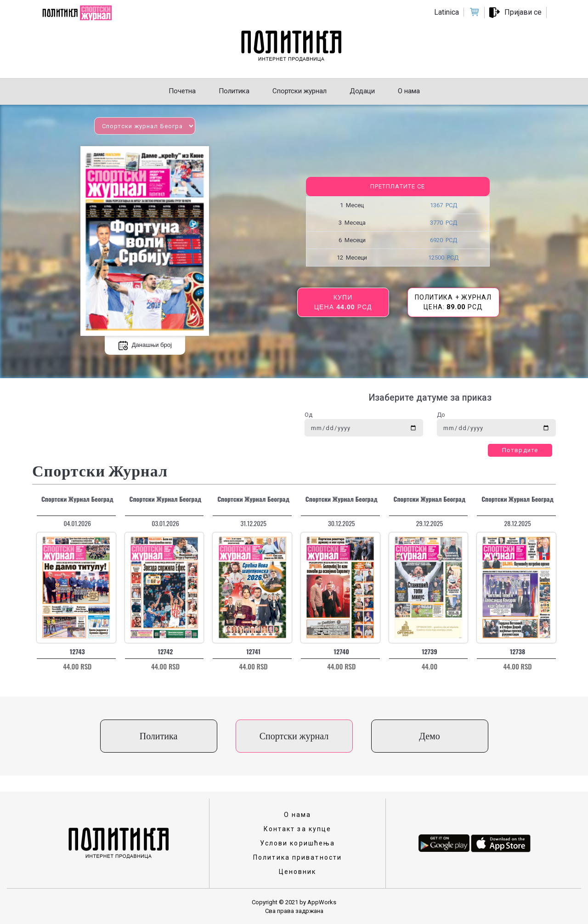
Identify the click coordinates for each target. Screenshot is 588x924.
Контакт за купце (298, 829)
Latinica (447, 12)
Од (308, 415)
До (441, 415)
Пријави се (523, 12)
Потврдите (520, 450)
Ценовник (298, 872)
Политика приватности (297, 857)
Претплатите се (398, 186)
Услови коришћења (298, 843)
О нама (298, 815)
